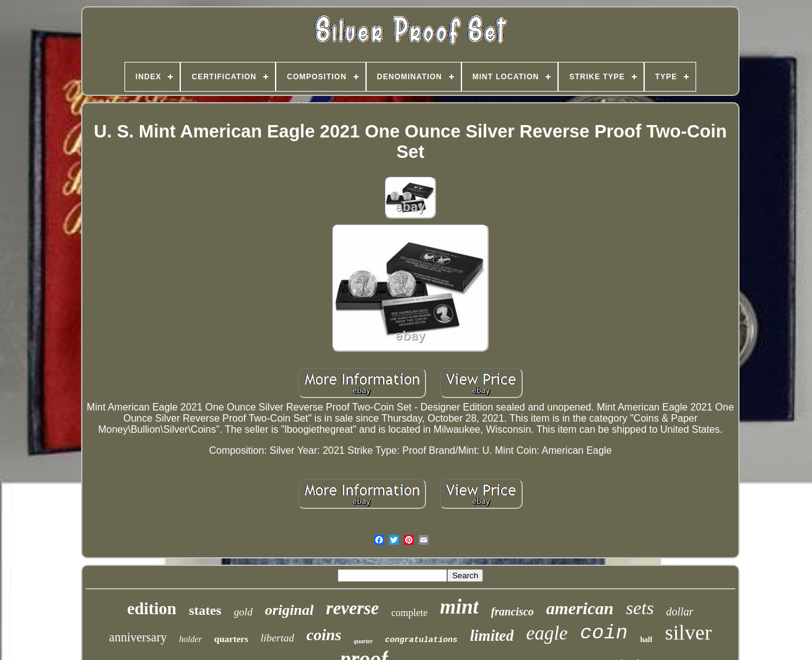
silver (688, 632)
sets (640, 608)
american (580, 608)
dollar (680, 612)
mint (459, 607)
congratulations (421, 640)
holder (190, 639)
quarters (231, 639)
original (290, 610)
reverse (352, 608)
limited (492, 636)
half (646, 640)
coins (324, 635)
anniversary (138, 637)
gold (243, 612)
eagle (547, 633)
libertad (277, 638)
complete (410, 613)
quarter (363, 641)
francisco (513, 612)
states (205, 610)
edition (152, 609)
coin (604, 633)
